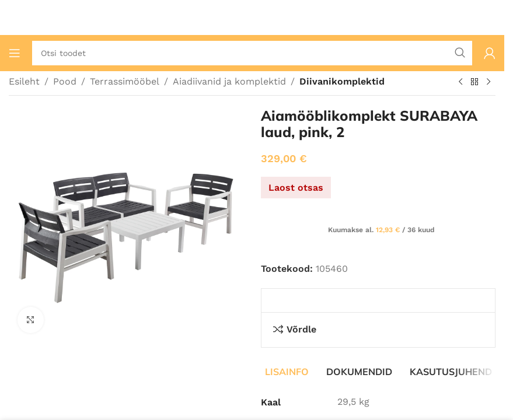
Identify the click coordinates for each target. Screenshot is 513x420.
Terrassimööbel (125, 81)
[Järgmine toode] (488, 82)
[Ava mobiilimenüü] (15, 53)
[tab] (287, 372)
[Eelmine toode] (460, 82)
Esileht (24, 81)
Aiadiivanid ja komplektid (229, 81)
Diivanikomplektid (342, 81)
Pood (65, 81)
